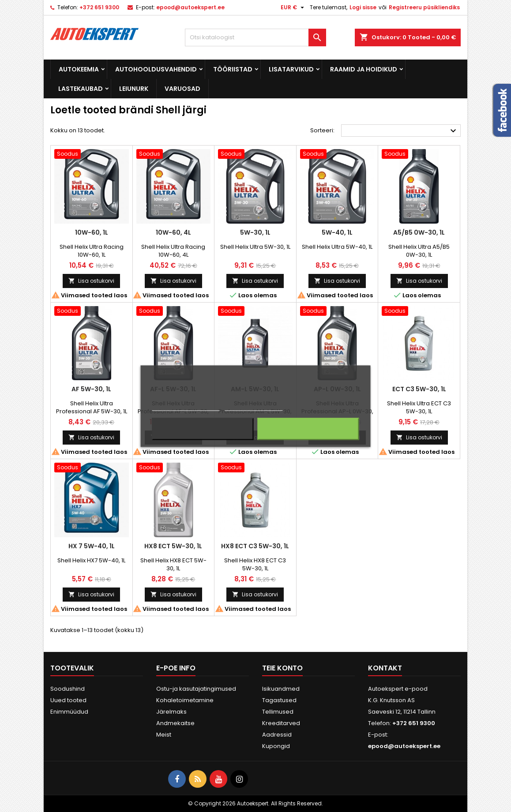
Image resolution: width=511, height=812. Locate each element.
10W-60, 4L (173, 232)
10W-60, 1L (92, 232)
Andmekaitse (175, 723)
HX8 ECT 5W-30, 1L (173, 546)
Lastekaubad (81, 89)
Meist (164, 735)
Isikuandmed (281, 689)
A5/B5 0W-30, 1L (419, 232)
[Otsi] (255, 37)
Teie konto (282, 668)
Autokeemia (79, 69)
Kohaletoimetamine (185, 700)
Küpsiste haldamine (254, 406)
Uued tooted (68, 700)
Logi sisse (363, 7)
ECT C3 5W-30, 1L (419, 389)
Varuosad (182, 89)
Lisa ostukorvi (91, 281)
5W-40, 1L (337, 232)
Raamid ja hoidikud (364, 69)
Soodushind (68, 689)
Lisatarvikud (291, 69)
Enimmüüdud (69, 712)
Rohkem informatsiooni (186, 406)
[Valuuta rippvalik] (293, 7)
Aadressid (277, 735)
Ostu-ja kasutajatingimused (196, 689)
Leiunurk (134, 89)
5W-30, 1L (255, 232)
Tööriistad (233, 69)
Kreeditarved (281, 723)
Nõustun (308, 429)
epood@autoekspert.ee (190, 7)
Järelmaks (171, 712)
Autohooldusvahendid (156, 69)
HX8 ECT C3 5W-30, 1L (255, 546)
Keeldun (203, 429)
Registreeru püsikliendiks (424, 7)
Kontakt (385, 668)
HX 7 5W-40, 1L (92, 546)
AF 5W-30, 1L (91, 389)
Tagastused (279, 700)
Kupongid (276, 746)
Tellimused (278, 712)
